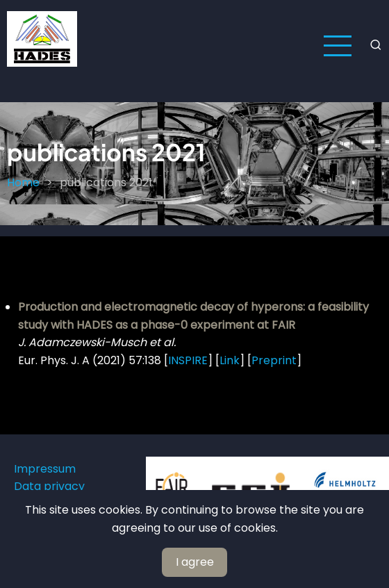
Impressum (45, 469)
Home (23, 182)
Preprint (274, 360)
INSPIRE (188, 360)
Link (230, 360)
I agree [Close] (195, 562)
